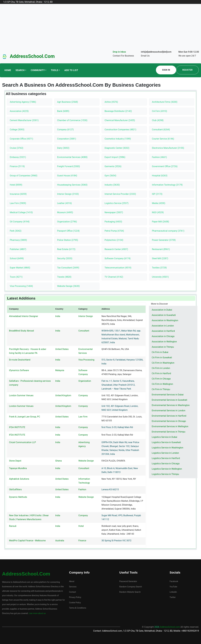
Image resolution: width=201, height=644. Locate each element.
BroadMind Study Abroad (21, 331)
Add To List (71, 70)
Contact (73, 592)
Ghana (58, 461)
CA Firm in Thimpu (161, 389)
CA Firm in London (161, 368)
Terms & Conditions (78, 608)
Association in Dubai (162, 310)
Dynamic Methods (18, 497)
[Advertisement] (100, 29)
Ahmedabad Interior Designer (24, 316)
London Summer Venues (21, 395)
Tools (55, 70)
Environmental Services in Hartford (169, 416)
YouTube (173, 587)
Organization (85, 381)
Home (8, 70)
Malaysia (60, 370)
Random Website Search (130, 592)
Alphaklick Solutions (19, 479)
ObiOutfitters (15, 489)
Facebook (174, 581)
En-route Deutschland (20, 360)
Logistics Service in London (165, 453)
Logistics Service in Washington (167, 448)
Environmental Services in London (168, 411)
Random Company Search (131, 587)
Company (14, 309)
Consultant (84, 331)
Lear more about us (37, 613)
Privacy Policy (75, 597)
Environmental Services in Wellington (170, 426)
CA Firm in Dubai (160, 352)
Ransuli (13, 526)
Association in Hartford (163, 331)
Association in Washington (165, 320)
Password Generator (128, 581)
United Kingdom (63, 395)
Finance (82, 541)
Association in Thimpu (163, 347)
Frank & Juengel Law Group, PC (25, 417)
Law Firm (83, 417)
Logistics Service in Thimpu (165, 474)
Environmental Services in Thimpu (169, 432)
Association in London (163, 326)
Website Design (86, 461)
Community (38, 70)
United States (62, 349)
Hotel (81, 526)
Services (73, 587)
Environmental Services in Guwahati (169, 400)
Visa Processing (86, 360)
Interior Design (86, 316)
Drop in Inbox (119, 52)
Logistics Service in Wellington (167, 469)
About (72, 581)
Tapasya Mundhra (18, 468)
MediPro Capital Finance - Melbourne (27, 541)
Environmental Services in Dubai (168, 395)
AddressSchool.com (32, 56)
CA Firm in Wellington (162, 384)
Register (188, 70)
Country (59, 309)
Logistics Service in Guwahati (166, 442)
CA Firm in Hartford (161, 373)
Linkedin (173, 592)
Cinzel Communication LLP (22, 442)
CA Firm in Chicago (161, 379)
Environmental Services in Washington (171, 405)
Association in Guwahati (164, 315)
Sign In (166, 70)
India (58, 316)
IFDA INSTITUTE (17, 427)
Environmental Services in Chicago (169, 421)
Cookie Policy (75, 603)
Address (106, 309)
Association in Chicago (163, 336)
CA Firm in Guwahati (162, 358)
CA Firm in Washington (163, 363)
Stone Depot (15, 461)
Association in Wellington (164, 342)
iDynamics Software (19, 370)
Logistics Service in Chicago (166, 464)
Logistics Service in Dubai (164, 437)
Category (83, 309)
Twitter (173, 597)
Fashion (82, 489)
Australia (60, 541)
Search (20, 70)
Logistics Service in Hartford (166, 458)
